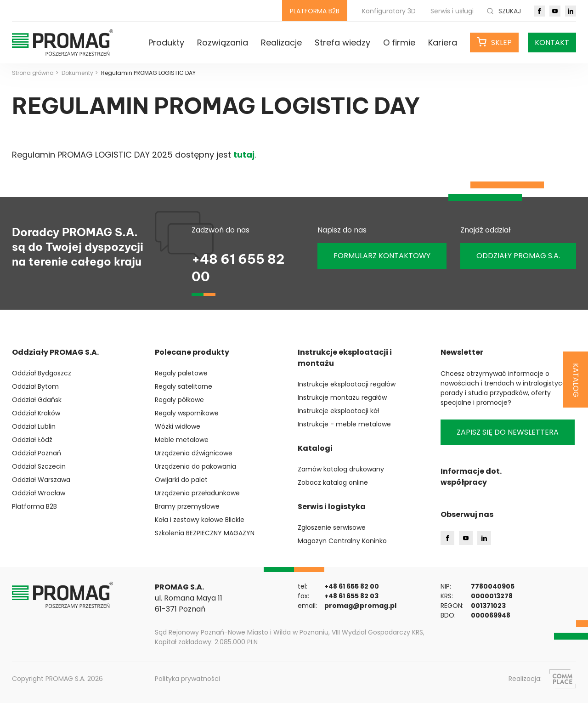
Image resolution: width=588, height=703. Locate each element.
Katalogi (315, 448)
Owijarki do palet (181, 480)
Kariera (443, 43)
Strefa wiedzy (342, 43)
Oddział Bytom (35, 386)
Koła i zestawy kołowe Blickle (200, 520)
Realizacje (281, 43)
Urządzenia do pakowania (195, 466)
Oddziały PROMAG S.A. (55, 352)
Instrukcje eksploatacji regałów (347, 384)
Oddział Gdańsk (37, 400)
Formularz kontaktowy (382, 256)
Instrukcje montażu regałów (342, 397)
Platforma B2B (34, 506)
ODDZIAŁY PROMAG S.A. (518, 256)
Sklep (501, 43)
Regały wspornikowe (187, 413)
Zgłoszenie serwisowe (332, 527)
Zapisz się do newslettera (508, 432)
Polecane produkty (192, 352)
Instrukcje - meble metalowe (344, 424)
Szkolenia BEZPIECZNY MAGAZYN (205, 533)
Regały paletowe (181, 373)
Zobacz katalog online (333, 482)
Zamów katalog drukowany (341, 469)
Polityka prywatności (187, 679)
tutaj (244, 155)
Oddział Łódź (32, 440)
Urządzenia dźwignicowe (194, 453)
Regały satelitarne (184, 386)
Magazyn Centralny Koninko (342, 541)
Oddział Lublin (34, 426)
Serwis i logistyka (332, 507)
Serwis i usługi (452, 11)
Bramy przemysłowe (187, 506)
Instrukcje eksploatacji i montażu (345, 358)
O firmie (399, 43)
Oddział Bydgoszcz (42, 373)
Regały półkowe (179, 400)
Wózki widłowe (178, 426)
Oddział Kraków (36, 413)
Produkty (166, 43)
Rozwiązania (223, 43)
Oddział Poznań (37, 453)
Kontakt (552, 43)
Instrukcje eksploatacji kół (338, 411)
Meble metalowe (182, 440)
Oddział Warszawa (41, 480)
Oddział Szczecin (39, 466)
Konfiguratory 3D (389, 11)
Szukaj (504, 11)
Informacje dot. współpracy (471, 477)
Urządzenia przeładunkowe (197, 493)
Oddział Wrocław (39, 493)
